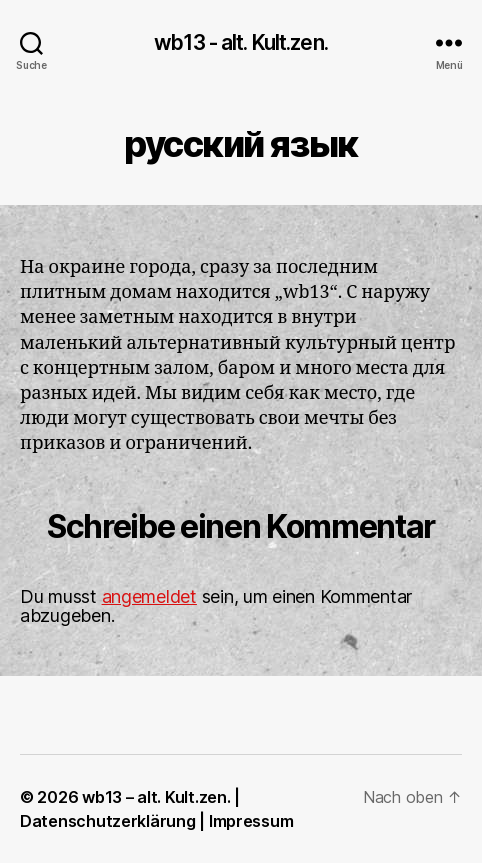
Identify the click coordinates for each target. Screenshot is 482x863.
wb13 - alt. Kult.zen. (241, 42)
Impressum (251, 821)
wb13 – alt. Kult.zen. (156, 797)
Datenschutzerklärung (108, 821)
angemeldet (149, 596)
